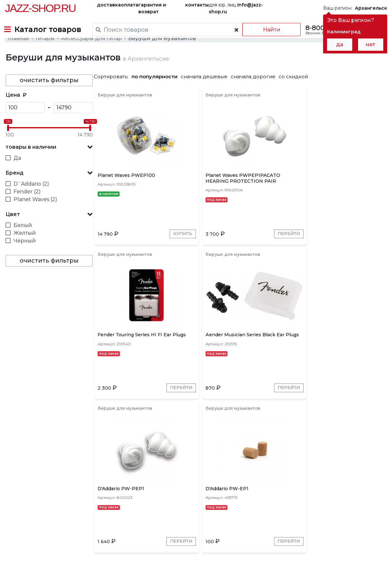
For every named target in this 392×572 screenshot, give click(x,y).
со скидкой (296, 94)
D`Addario (207, 477)
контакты (197, 5)
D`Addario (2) (31, 202)
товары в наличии (30, 165)
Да (17, 176)
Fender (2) (26, 209)
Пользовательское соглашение (41, 555)
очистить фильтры (48, 98)
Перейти (220, 271)
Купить (149, 271)
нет (371, 44)
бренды (221, 520)
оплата (130, 5)
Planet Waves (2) (35, 217)
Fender (179, 477)
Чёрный (24, 259)
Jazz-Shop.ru (40, 8)
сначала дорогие (256, 94)
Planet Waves (148, 477)
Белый (22, 243)
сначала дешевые (207, 94)
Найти (266, 30)
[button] (48, 165)
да (340, 44)
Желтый (24, 251)
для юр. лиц (236, 8)
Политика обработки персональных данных (56, 562)
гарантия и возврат (152, 8)
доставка (109, 5)
